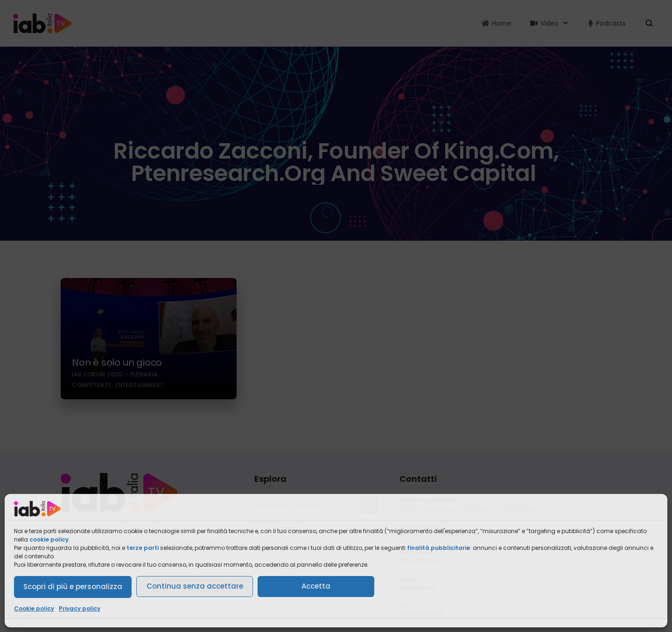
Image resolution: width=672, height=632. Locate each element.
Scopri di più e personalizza (73, 587)
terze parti (143, 548)
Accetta (316, 586)
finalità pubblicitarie (438, 548)
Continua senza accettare (195, 586)
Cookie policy (34, 608)
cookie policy (49, 539)
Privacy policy (80, 608)
